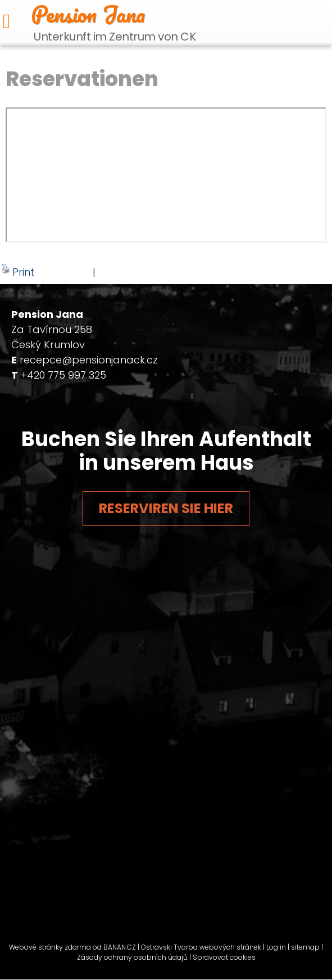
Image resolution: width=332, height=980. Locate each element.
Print (18, 272)
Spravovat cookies (224, 957)
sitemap (305, 947)
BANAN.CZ (120, 947)
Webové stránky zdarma (50, 947)
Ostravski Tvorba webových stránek (201, 947)
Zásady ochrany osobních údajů (132, 957)
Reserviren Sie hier (166, 508)
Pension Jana (88, 14)
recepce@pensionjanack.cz (89, 360)
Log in (276, 947)
